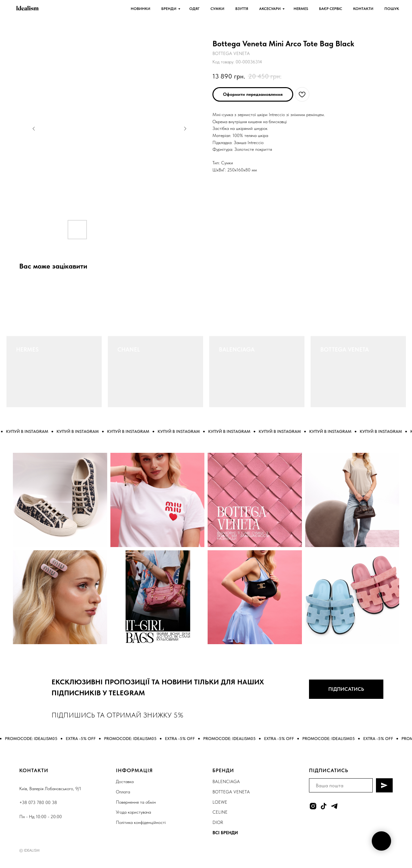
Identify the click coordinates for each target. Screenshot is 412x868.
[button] (253, 94)
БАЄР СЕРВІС (331, 9)
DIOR (218, 822)
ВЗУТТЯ (242, 9)
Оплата (123, 792)
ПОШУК (392, 9)
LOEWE (220, 802)
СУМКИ (217, 9)
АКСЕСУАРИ (270, 9)
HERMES (301, 9)
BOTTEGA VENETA (345, 349)
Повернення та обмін (136, 802)
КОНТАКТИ (363, 9)
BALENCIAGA (237, 349)
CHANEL (129, 349)
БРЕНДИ (169, 9)
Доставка (125, 781)
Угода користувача (133, 812)
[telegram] (334, 806)
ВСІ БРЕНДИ (225, 833)
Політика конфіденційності (141, 822)
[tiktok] (324, 806)
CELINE (220, 812)
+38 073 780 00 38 (38, 802)
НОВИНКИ (140, 9)
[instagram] (313, 806)
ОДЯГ (194, 9)
